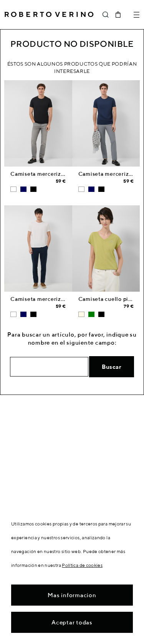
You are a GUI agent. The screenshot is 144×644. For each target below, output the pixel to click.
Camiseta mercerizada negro (49, 174)
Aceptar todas (72, 622)
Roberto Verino (49, 15)
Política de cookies (82, 565)
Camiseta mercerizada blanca (50, 299)
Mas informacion (72, 595)
